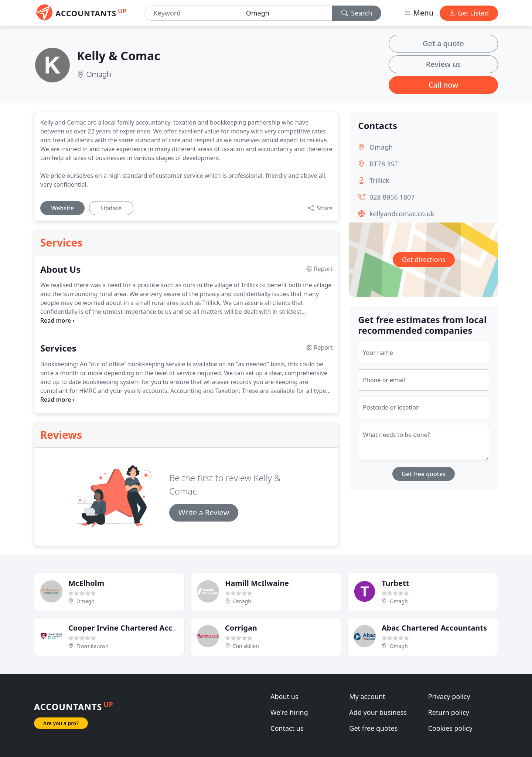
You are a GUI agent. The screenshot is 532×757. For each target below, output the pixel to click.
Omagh (99, 74)
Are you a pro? (61, 723)
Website (62, 208)
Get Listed (469, 13)
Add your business (378, 712)
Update (111, 208)
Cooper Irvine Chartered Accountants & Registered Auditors (178, 628)
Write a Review (204, 512)
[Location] (286, 13)
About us (284, 696)
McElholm (86, 583)
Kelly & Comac (119, 56)
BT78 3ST (384, 164)
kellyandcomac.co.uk (402, 214)
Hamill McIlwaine (257, 583)
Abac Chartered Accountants (434, 628)
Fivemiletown (93, 646)
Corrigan (241, 628)
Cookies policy (450, 728)
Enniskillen (246, 646)
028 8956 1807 (392, 197)
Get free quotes (424, 474)
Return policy (449, 712)
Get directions (424, 259)
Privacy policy (449, 696)
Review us (443, 64)
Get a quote (443, 43)
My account (367, 696)
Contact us (287, 728)
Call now (444, 85)
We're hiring (289, 712)
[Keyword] (192, 13)
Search (357, 13)
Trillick (379, 180)
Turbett (395, 583)
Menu (419, 13)
